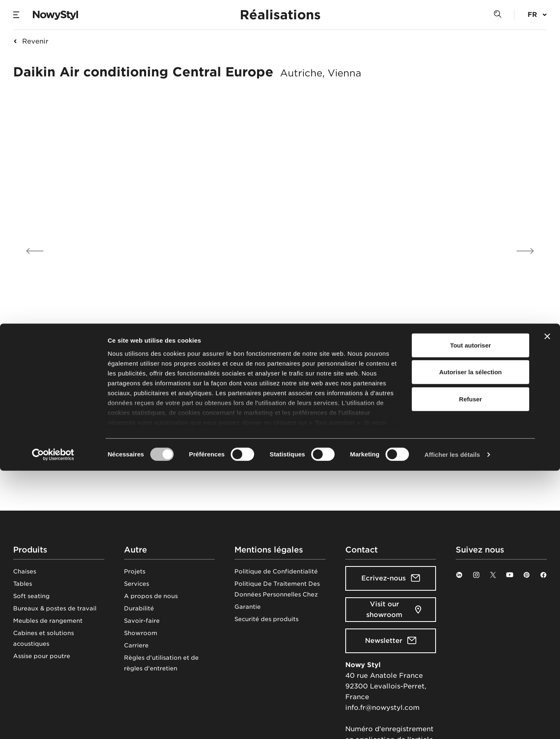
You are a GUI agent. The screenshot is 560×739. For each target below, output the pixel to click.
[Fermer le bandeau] (547, 605)
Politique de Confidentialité (276, 571)
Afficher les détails (452, 723)
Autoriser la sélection (471, 640)
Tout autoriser (470, 614)
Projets (135, 571)
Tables (23, 584)
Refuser (470, 667)
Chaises (25, 571)
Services (137, 584)
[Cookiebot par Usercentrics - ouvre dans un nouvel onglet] (53, 723)
